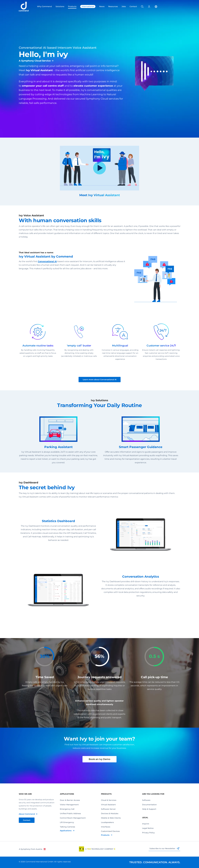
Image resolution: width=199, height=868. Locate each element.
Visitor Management (69, 805)
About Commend (27, 814)
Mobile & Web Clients (111, 818)
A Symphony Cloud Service (35, 61)
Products (72, 6)
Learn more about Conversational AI (100, 380)
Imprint (146, 824)
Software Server (108, 809)
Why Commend (44, 6)
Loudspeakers (107, 822)
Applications (66, 831)
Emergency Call (67, 809)
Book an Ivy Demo (99, 759)
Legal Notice (148, 828)
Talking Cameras (67, 827)
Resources (113, 6)
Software (146, 800)
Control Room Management (73, 818)
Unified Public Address (70, 813)
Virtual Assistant (108, 805)
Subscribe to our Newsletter (164, 849)
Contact (133, 6)
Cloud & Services (109, 800)
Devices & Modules (110, 813)
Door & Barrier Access (70, 800)
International (88, 6)
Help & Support (149, 809)
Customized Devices (110, 831)
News (102, 6)
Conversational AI (47, 261)
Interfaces (106, 827)
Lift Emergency (67, 822)
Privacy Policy (148, 833)
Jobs (124, 6)
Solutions (60, 6)
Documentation (149, 805)
